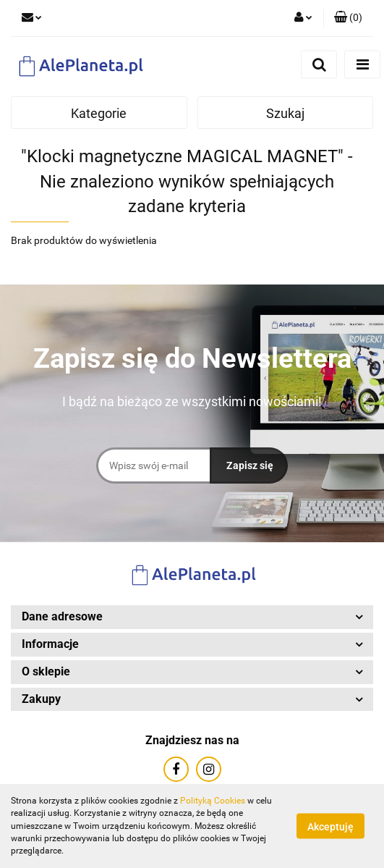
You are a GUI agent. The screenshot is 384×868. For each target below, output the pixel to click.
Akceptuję (330, 827)
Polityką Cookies (213, 801)
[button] (348, 18)
